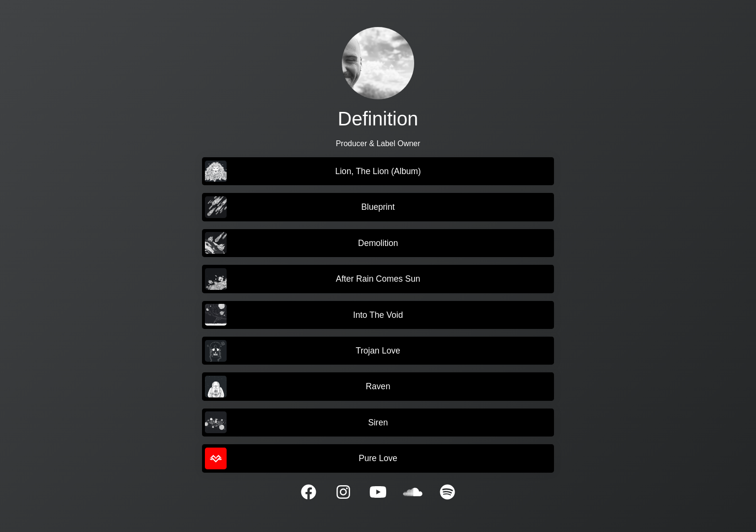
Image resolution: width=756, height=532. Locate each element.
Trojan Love (303, 351)
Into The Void (304, 315)
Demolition (301, 243)
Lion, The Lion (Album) (313, 171)
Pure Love (301, 458)
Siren (296, 422)
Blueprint (300, 207)
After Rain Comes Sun (312, 279)
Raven (297, 387)
